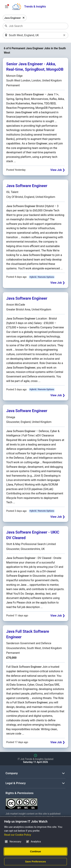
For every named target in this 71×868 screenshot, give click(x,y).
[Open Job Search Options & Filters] (7, 7)
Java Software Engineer (27, 186)
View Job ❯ (58, 170)
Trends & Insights (35, 7)
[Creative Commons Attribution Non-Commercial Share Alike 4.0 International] (35, 802)
